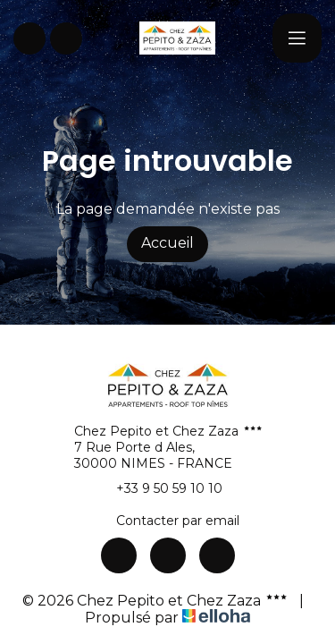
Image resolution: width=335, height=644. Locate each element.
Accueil (167, 243)
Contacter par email (167, 521)
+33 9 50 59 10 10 (159, 488)
